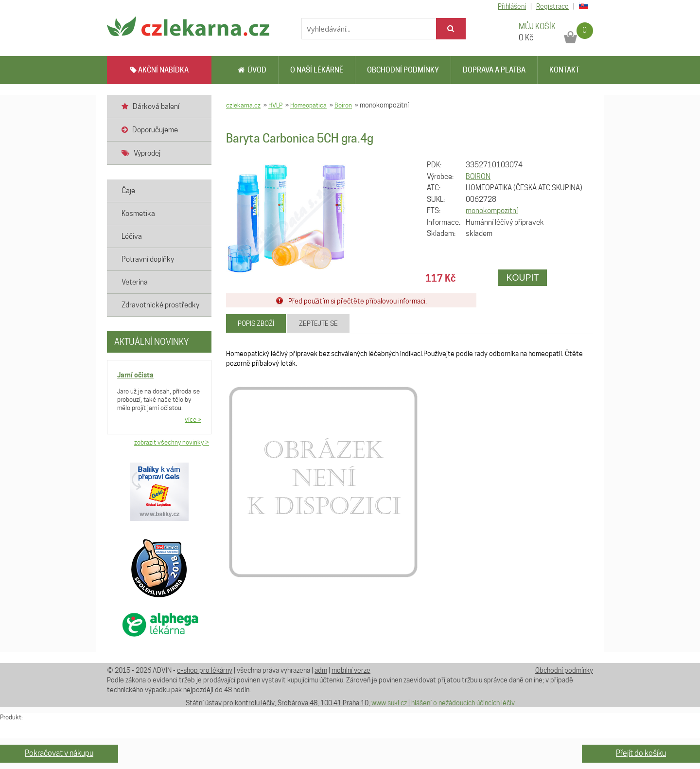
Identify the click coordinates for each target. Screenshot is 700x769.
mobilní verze (351, 670)
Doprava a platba (494, 70)
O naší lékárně (317, 70)
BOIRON (478, 177)
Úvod (252, 70)
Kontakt (564, 70)
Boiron (343, 105)
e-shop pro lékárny (205, 670)
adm (321, 670)
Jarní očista (135, 375)
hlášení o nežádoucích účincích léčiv (463, 703)
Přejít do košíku (641, 753)
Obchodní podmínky (403, 70)
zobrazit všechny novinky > (172, 442)
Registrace (552, 6)
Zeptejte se (318, 323)
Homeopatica (308, 105)
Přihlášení (512, 6)
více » (193, 419)
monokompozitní (492, 211)
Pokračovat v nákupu (59, 753)
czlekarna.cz (243, 105)
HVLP (275, 105)
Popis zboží (256, 323)
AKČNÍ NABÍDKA (159, 70)
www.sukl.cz (389, 703)
